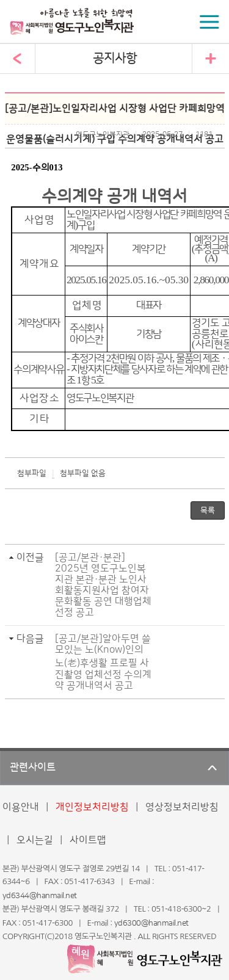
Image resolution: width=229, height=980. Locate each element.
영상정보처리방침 (182, 807)
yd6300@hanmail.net (151, 923)
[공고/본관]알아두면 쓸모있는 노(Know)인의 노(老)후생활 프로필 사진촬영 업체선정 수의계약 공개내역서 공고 (103, 662)
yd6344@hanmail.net (40, 896)
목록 (208, 510)
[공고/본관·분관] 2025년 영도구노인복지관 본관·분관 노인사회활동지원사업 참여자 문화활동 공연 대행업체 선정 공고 (103, 585)
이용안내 (21, 807)
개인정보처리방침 (92, 807)
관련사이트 (33, 768)
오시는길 (35, 840)
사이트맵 (88, 840)
